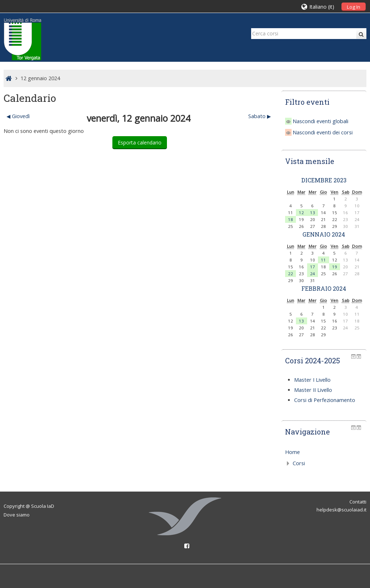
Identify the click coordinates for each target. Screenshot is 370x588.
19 (335, 267)
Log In (354, 7)
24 (313, 274)
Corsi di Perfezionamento (325, 400)
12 (301, 213)
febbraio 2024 (324, 288)
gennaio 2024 (324, 234)
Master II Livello (313, 390)
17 (313, 267)
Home (292, 452)
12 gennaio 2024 (40, 78)
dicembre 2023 (324, 180)
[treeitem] (324, 452)
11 (323, 260)
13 (313, 213)
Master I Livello (312, 380)
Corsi (299, 463)
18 (291, 219)
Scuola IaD (43, 506)
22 (291, 274)
